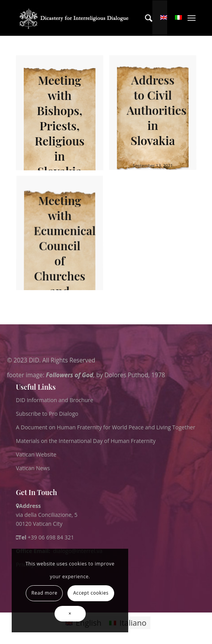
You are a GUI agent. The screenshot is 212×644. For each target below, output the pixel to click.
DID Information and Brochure (55, 400)
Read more (45, 593)
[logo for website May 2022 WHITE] (76, 18)
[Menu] (192, 18)
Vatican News (33, 468)
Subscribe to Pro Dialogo (47, 414)
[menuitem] (145, 18)
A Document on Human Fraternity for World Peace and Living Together (106, 427)
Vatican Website (36, 454)
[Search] (145, 18)
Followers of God (70, 375)
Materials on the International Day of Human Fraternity (86, 441)
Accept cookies (91, 593)
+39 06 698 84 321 (51, 537)
